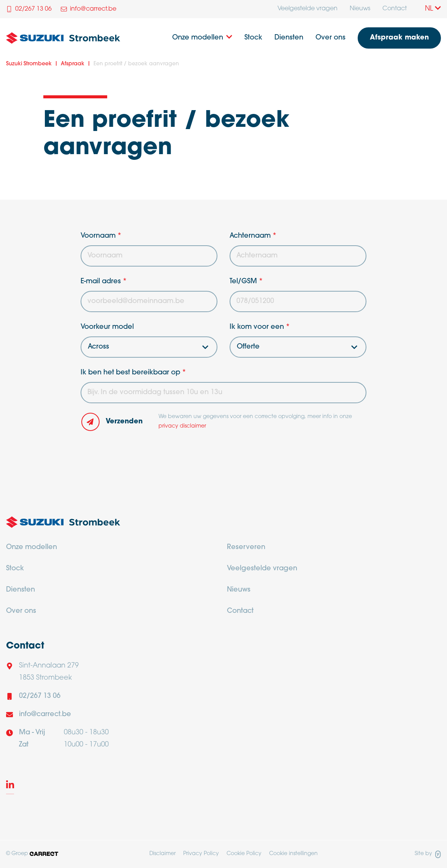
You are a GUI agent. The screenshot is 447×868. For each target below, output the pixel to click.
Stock (253, 38)
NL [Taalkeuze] (433, 9)
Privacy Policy (201, 854)
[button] (115, 422)
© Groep (32, 854)
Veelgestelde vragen (308, 9)
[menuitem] (308, 9)
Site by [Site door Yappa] (428, 854)
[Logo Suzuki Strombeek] (63, 38)
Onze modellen (198, 38)
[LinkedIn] (10, 786)
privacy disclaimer (182, 426)
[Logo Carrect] (63, 524)
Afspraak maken (399, 38)
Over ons (330, 38)
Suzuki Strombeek (29, 64)
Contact (395, 9)
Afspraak (73, 64)
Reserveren (246, 547)
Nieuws (360, 9)
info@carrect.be (45, 714)
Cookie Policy (244, 854)
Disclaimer (162, 854)
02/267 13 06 (40, 696)
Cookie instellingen (293, 854)
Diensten (289, 38)
